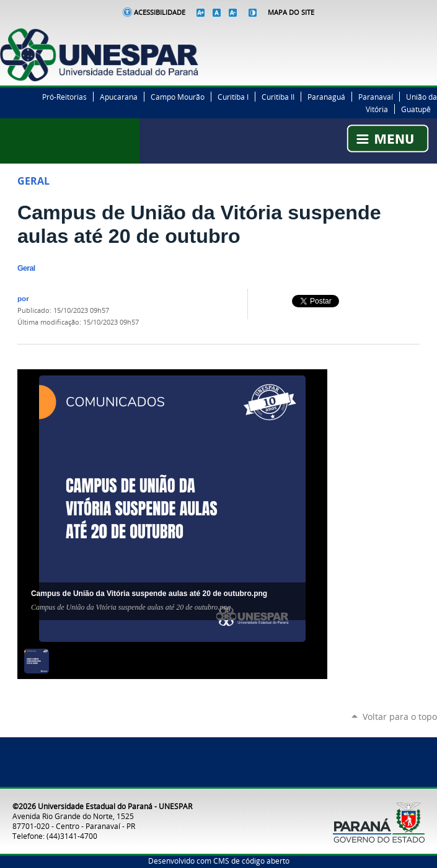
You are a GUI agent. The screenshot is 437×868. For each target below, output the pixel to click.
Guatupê (416, 109)
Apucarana (119, 97)
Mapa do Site (291, 12)
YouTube (431, 35)
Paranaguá (326, 97)
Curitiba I (233, 97)
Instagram (415, 35)
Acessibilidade (160, 12)
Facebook (384, 35)
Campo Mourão (178, 97)
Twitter (400, 35)
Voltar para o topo (400, 717)
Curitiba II (278, 97)
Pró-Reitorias (64, 97)
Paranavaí (376, 97)
